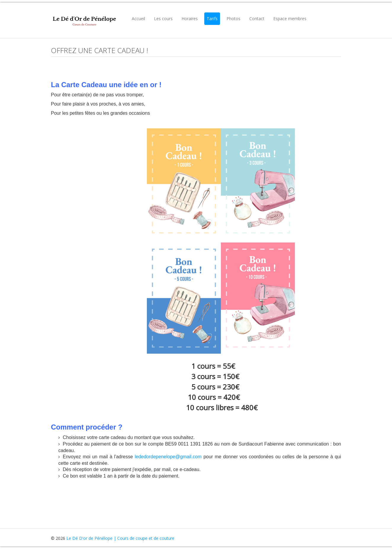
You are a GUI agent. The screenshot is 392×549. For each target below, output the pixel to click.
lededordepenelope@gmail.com (168, 457)
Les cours (163, 19)
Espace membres (290, 19)
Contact (257, 19)
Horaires (190, 19)
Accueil (138, 19)
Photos (233, 19)
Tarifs (212, 19)
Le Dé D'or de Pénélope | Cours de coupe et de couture (120, 538)
